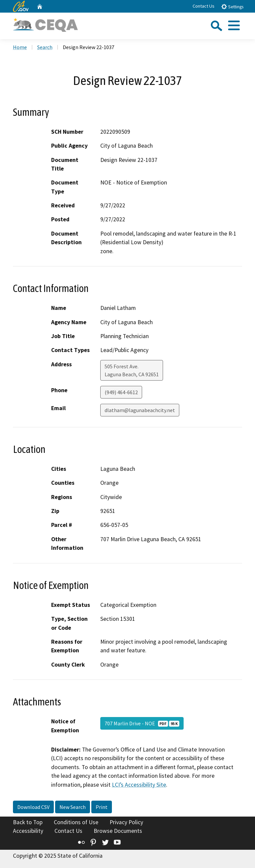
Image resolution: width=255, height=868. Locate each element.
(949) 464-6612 (121, 392)
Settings (232, 6)
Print (102, 807)
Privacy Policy (126, 822)
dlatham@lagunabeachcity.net (140, 410)
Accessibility (28, 831)
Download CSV (33, 807)
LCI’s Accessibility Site (139, 785)
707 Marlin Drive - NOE (142, 723)
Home (20, 47)
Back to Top (28, 822)
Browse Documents (118, 831)
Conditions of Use (76, 822)
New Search (73, 807)
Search (45, 47)
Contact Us (204, 6)
